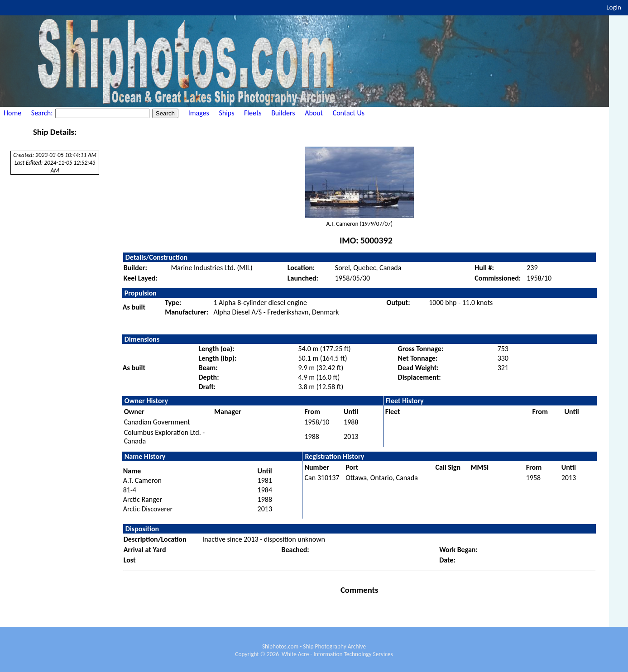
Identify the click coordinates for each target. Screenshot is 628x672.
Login (614, 7)
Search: (43, 113)
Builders (283, 113)
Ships (226, 113)
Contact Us (349, 113)
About (314, 113)
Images (199, 113)
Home (12, 113)
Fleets (253, 113)
